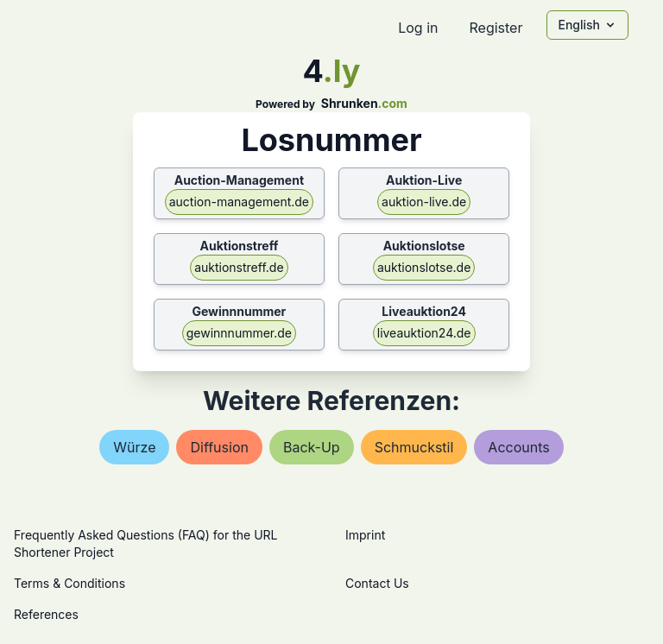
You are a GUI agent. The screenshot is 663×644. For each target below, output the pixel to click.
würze (134, 447)
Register (496, 28)
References (46, 614)
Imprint (365, 535)
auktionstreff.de (239, 267)
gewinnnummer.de (239, 333)
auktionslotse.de (424, 267)
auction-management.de (239, 202)
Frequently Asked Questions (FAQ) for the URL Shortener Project (145, 543)
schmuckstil (414, 447)
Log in (418, 28)
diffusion (219, 447)
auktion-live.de (424, 202)
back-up (312, 447)
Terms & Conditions (69, 583)
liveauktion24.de (424, 333)
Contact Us (377, 583)
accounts (518, 447)
